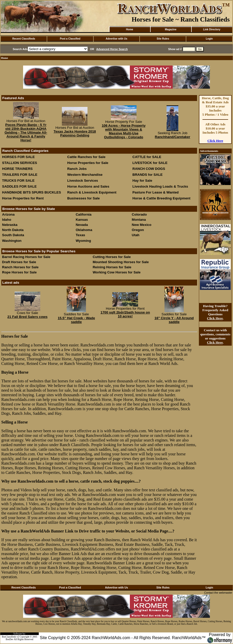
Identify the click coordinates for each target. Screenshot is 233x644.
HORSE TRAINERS (17, 169)
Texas (80, 235)
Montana (139, 220)
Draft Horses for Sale (19, 262)
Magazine (171, 29)
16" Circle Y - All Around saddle (174, 320)
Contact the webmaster (218, 593)
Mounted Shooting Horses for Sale (121, 262)
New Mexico (142, 225)
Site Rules (163, 39)
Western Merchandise (85, 175)
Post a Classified (70, 39)
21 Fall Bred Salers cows (27, 317)
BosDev (9, 639)
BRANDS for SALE (148, 175)
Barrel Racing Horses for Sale (26, 257)
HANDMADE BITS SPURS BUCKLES (32, 192)
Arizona (8, 214)
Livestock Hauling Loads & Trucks (160, 186)
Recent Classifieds (24, 39)
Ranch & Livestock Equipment (92, 192)
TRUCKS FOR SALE (18, 181)
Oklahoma (84, 230)
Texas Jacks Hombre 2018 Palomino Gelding (75, 133)
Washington (12, 241)
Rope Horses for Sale (19, 272)
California (84, 214)
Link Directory (212, 29)
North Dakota (13, 230)
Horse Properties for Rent (23, 198)
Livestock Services (83, 181)
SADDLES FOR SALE (19, 186)
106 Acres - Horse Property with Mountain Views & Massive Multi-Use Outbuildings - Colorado (124, 131)
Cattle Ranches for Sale (86, 157)
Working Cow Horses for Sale (116, 272)
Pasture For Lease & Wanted (156, 192)
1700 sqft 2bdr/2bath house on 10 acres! (125, 314)
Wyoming (83, 241)
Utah (136, 235)
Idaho (7, 220)
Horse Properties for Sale (88, 163)
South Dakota (13, 235)
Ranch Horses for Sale (20, 267)
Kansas (82, 220)
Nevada (82, 225)
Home (130, 29)
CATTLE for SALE (147, 157)
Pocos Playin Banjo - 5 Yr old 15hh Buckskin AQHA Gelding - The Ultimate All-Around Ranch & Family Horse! (26, 132)
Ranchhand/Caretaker (172, 137)
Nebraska (10, 225)
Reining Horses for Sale (112, 267)
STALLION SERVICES (20, 163)
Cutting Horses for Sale (112, 257)
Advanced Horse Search (112, 49)
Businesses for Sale (84, 198)
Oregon (138, 230)
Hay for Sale (143, 181)
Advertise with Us (116, 39)
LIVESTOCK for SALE (150, 163)
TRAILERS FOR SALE (20, 175)
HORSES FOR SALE (18, 157)
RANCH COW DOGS (149, 169)
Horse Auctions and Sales (88, 186)
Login (209, 39)
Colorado (139, 214)
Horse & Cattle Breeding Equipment (161, 198)
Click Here (215, 141)
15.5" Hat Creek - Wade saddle (76, 320)
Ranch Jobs (77, 169)
